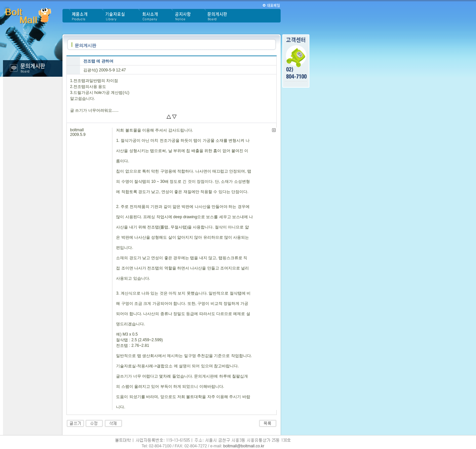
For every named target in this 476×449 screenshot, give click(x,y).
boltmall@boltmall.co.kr (244, 446)
